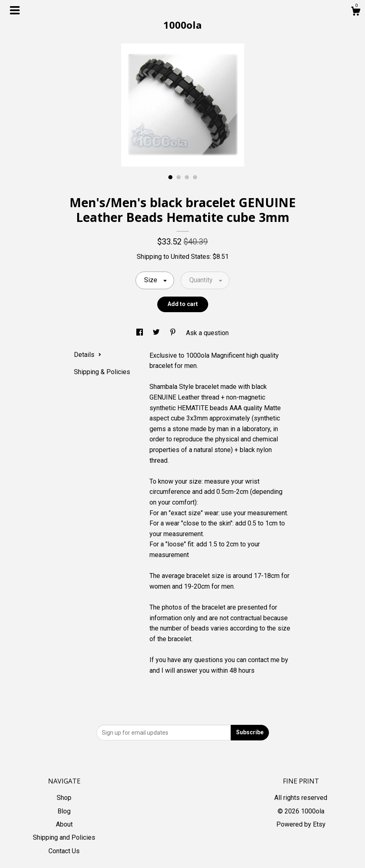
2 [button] (179, 177)
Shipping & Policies (102, 372)
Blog (64, 811)
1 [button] (170, 177)
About (64, 824)
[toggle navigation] (15, 10)
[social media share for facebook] (140, 333)
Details (88, 355)
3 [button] (187, 177)
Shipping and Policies (64, 837)
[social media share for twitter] (157, 333)
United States (190, 257)
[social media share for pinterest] (174, 333)
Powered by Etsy (301, 824)
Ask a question (207, 333)
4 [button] (195, 177)
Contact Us (64, 851)
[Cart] (356, 12)
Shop (64, 798)
